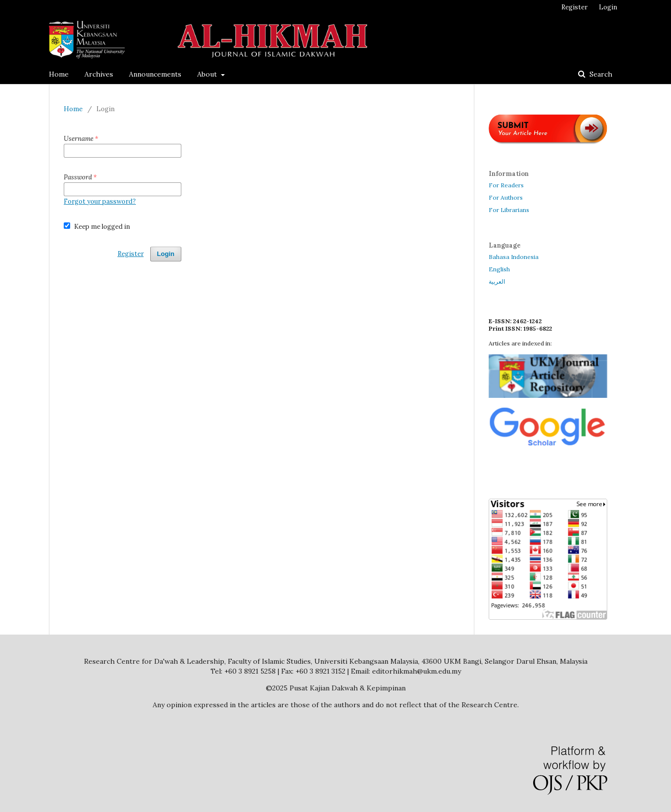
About (208, 74)
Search (600, 74)
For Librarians (509, 210)
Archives (99, 74)
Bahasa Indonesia (514, 257)
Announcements (155, 74)
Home (59, 74)
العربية (497, 281)
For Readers (506, 185)
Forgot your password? (100, 201)
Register (574, 7)
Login (608, 7)
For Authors (506, 197)
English (499, 269)
